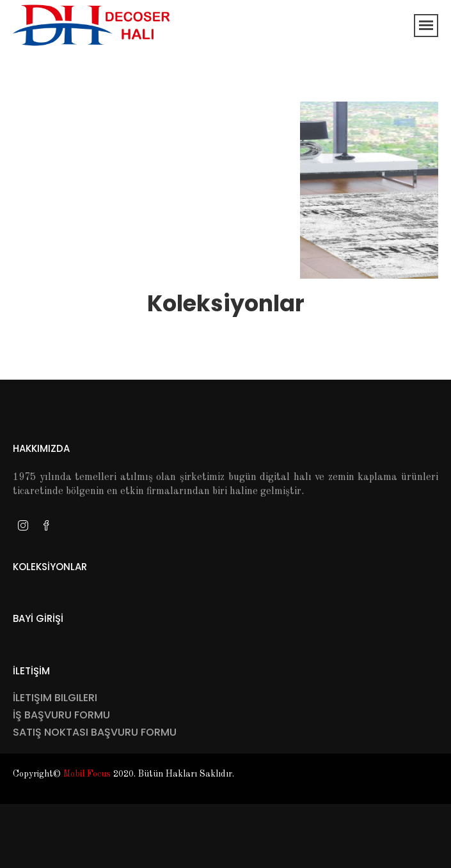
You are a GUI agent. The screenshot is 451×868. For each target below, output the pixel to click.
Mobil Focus (87, 774)
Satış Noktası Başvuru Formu (95, 732)
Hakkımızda (41, 448)
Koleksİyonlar (50, 567)
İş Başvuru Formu (61, 715)
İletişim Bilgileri (55, 698)
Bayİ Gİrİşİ (38, 618)
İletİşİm (31, 671)
